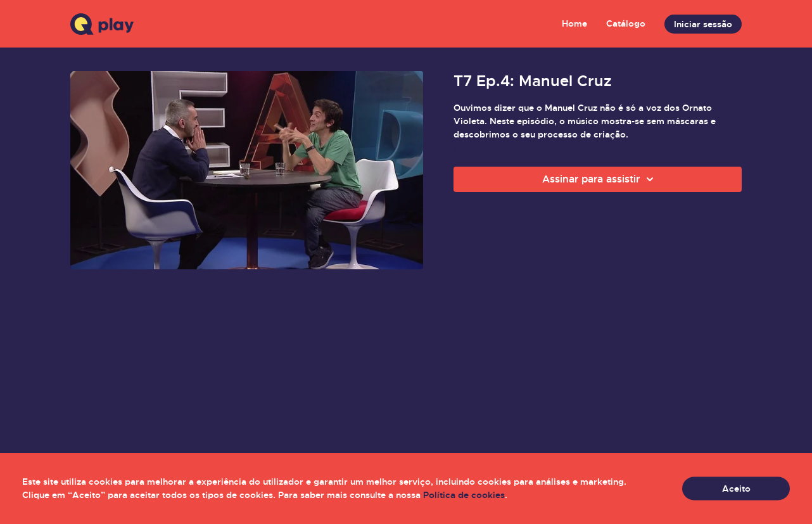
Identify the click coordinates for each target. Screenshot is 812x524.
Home (574, 23)
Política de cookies (464, 495)
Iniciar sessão (703, 24)
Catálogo (626, 23)
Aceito (736, 489)
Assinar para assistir (600, 179)
